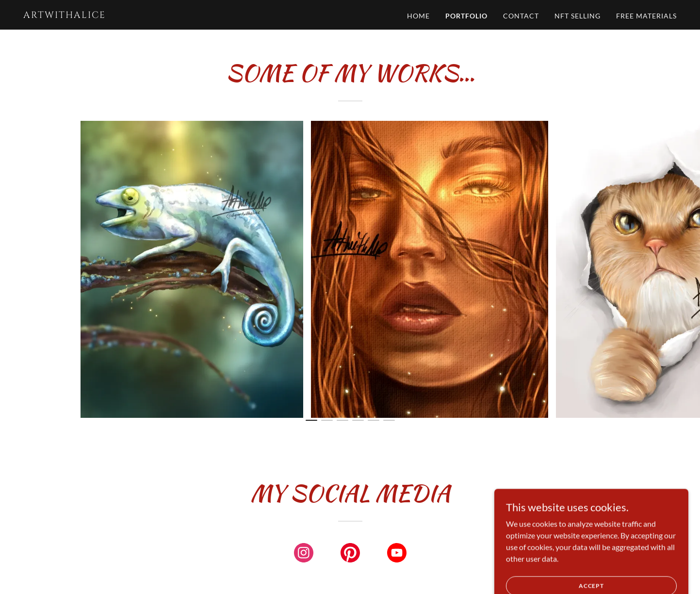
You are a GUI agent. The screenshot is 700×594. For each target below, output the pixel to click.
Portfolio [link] (466, 16)
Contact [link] (521, 16)
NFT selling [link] (578, 16)
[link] (138, 15)
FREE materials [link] (646, 16)
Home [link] (418, 16)
